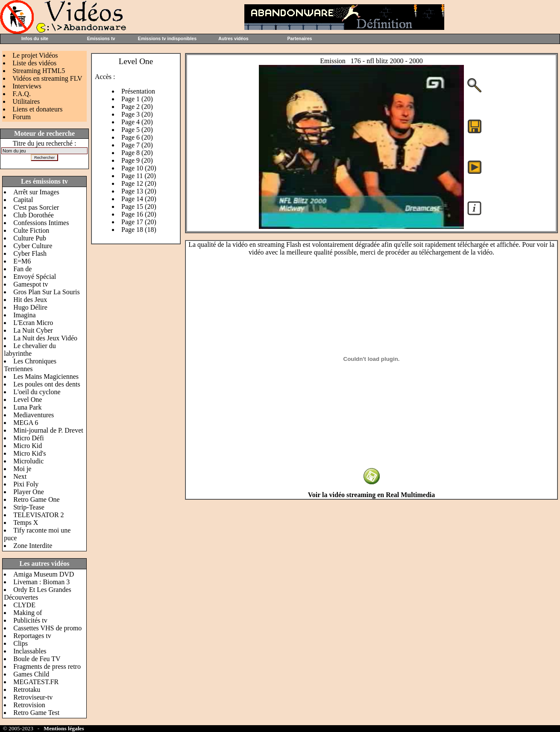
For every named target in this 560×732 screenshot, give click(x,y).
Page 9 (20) (137, 160)
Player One (29, 492)
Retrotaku (27, 690)
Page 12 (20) (139, 183)
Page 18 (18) (139, 230)
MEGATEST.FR (36, 682)
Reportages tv (32, 636)
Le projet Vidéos (35, 55)
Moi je (22, 469)
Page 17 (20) (139, 222)
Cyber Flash (30, 253)
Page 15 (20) (139, 206)
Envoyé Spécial (35, 277)
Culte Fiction (31, 230)
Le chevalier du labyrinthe (30, 350)
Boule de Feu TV (37, 659)
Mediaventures (34, 415)
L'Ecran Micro (33, 323)
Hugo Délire (30, 307)
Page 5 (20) (137, 130)
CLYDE (24, 605)
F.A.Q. (22, 94)
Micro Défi (29, 438)
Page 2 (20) (137, 107)
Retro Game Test (36, 713)
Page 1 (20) (137, 99)
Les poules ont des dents (47, 384)
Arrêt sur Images (36, 192)
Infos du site (35, 38)
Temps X (26, 523)
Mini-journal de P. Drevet (48, 430)
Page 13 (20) (139, 191)
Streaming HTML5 (39, 71)
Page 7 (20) (137, 145)
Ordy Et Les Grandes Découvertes (38, 593)
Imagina (24, 315)
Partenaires (299, 38)
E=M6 (22, 261)
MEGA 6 (26, 423)
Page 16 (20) (139, 214)
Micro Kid (28, 446)
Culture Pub (30, 238)
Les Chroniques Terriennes (30, 365)
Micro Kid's (29, 453)
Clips (21, 643)
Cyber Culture (33, 246)
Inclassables (30, 651)
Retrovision (29, 705)
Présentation (138, 91)
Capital (23, 200)
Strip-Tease (29, 507)
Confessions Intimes (41, 223)
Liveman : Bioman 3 (41, 582)
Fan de (22, 269)
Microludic (28, 461)
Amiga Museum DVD (44, 574)
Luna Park (27, 407)
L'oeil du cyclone (37, 392)
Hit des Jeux (30, 300)
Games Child (31, 674)
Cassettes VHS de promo (47, 628)
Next (20, 476)
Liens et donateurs (37, 109)
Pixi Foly (26, 484)
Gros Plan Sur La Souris (47, 292)
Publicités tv (30, 620)
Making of (28, 613)
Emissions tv (101, 38)
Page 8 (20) (137, 153)
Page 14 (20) (139, 199)
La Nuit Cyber (33, 330)
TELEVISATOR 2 (38, 515)
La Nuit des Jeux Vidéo (45, 338)
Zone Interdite (33, 546)
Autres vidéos (233, 38)
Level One (28, 400)
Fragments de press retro (47, 666)
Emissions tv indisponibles (167, 38)
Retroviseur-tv (33, 697)
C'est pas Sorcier (36, 207)
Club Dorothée (34, 215)
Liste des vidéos (34, 63)
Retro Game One (36, 499)
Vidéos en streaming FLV (47, 78)
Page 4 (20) (137, 122)
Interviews (27, 86)
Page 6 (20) (137, 137)
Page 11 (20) (139, 176)
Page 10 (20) (139, 168)
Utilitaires (26, 101)
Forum (22, 117)
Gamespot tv (31, 284)
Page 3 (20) (137, 114)
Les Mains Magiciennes (46, 376)
